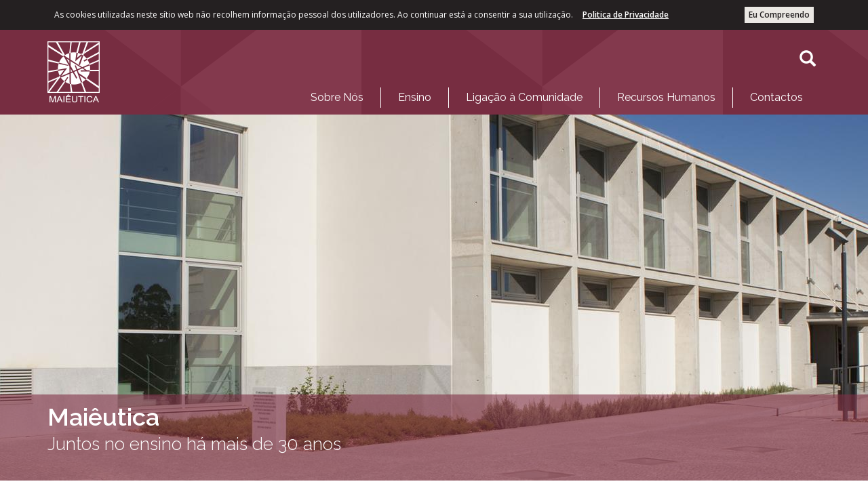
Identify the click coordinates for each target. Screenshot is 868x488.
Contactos (776, 97)
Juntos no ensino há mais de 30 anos (194, 444)
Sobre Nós (337, 97)
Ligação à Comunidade (524, 97)
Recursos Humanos (666, 97)
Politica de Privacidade (626, 15)
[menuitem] (337, 98)
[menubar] (557, 94)
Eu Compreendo (779, 15)
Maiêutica (103, 417)
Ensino (415, 97)
